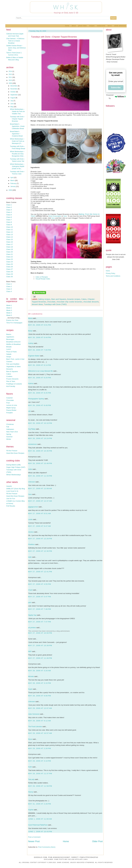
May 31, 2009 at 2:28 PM (40, 804)
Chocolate (10, 400)
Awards (9, 486)
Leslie (30, 519)
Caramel (9, 398)
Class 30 (10, 277)
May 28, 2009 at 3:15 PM (40, 683)
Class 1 (9, 205)
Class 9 (9, 225)
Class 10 (10, 227)
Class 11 (10, 230)
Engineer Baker (34, 356)
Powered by (116, 97)
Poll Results (11, 506)
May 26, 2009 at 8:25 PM (40, 378)
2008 (11, 190)
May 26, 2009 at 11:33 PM (40, 476)
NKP (30, 651)
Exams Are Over (12, 320)
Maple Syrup (11, 408)
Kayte (30, 689)
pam (30, 602)
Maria (30, 318)
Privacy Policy (111, 273)
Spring (9, 434)
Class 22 (10, 257)
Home (67, 26)
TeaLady (31, 779)
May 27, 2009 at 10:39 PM (40, 645)
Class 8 (9, 222)
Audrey (31, 343)
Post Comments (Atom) (47, 847)
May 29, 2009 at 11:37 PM (40, 774)
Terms (110, 26)
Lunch (9, 349)
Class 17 (10, 244)
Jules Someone (34, 714)
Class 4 (9, 212)
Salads (9, 354)
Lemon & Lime (12, 405)
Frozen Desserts (12, 379)
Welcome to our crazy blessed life (40, 371)
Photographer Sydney (36, 399)
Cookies (9, 376)
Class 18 (10, 247)
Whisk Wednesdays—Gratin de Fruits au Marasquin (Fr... (17, 141)
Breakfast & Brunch (13, 342)
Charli (30, 590)
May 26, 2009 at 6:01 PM (40, 325)
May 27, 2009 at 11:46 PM (40, 658)
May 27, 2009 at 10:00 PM (40, 633)
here (65, 216)
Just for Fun (11, 499)
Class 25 (10, 264)
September (14, 95)
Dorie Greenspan (55, 216)
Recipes (92, 26)
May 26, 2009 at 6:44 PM (40, 337)
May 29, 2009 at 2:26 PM (40, 748)
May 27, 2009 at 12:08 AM (40, 488)
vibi (29, 411)
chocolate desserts (91, 302)
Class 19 (10, 249)
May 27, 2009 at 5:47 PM (40, 597)
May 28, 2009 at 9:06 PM (40, 696)
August (13, 98)
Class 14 (10, 237)
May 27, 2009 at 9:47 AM (39, 526)
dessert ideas (37, 304)
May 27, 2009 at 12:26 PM (40, 539)
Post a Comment (34, 837)
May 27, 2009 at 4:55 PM (40, 584)
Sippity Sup (32, 615)
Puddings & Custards (14, 384)
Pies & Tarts (11, 381)
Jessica (31, 532)
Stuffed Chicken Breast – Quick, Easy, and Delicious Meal (16, 48)
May (12, 107)
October (13, 92)
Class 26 (10, 267)
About (74, 26)
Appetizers (10, 337)
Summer (9, 437)
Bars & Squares (12, 371)
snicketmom (33, 444)
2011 (11, 77)
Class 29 (10, 274)
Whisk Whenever (120, 26)
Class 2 (9, 207)
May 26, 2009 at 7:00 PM (40, 350)
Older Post (97, 841)
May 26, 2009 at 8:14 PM (40, 365)
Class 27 (10, 269)
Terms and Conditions (113, 276)
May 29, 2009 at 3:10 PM (40, 761)
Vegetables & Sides (13, 367)
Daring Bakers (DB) (13, 465)
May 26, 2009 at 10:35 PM (40, 451)
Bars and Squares (59, 299)
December (14, 86)
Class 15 (10, 239)
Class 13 (10, 235)
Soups (9, 357)
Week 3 (9, 310)
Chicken (9, 362)
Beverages (10, 339)
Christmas (10, 424)
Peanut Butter (11, 410)
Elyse (30, 739)
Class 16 (10, 242)
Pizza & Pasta (11, 352)
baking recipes (44, 299)
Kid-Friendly (11, 386)
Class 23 (10, 259)
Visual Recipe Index (43, 279)
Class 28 (10, 272)
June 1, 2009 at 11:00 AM (40, 819)
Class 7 (9, 220)
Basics (9, 334)
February (14, 183)
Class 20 (10, 252)
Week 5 (9, 315)
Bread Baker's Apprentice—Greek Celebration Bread (17, 126)
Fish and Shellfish (13, 364)
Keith (30, 767)
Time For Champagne (14, 323)
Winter (9, 439)
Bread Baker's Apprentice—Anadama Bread (16, 134)
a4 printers (32, 628)
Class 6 (9, 217)
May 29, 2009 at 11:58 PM (40, 786)
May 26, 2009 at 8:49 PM (40, 405)
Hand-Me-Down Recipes (15, 453)
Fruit (8, 403)
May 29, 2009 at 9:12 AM (39, 721)
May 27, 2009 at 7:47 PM (40, 622)
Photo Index (82, 26)
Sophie (31, 810)
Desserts (10, 369)
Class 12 (10, 232)
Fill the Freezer (12, 451)
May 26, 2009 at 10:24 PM (40, 438)
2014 (11, 71)
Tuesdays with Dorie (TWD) (55, 304)
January (13, 186)
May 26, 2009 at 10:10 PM (40, 423)
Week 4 (9, 313)
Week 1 (9, 305)
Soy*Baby (32, 429)
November (14, 89)
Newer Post (34, 841)
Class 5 (9, 215)
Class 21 (10, 254)
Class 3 (9, 210)
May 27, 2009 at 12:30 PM (40, 551)
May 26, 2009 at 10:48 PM (40, 463)
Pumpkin (10, 413)
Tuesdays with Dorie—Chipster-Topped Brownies (17, 119)
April (12, 178)
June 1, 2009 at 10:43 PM (40, 832)
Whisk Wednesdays (14, 475)
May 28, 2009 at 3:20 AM (39, 671)
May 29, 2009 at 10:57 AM (40, 733)
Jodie (30, 469)
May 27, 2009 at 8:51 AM (39, 513)
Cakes (9, 374)
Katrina (31, 383)
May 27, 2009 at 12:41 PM (40, 572)
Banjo (30, 331)
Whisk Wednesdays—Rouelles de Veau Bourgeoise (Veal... (17, 154)
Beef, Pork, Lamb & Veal (15, 359)
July (12, 101)
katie (30, 557)
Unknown (32, 482)
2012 (11, 74)
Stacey (31, 792)
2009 (11, 83)
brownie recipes (74, 299)
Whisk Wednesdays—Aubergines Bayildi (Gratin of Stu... (17, 166)
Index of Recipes (42, 277)
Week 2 (9, 308)
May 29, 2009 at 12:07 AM (40, 708)
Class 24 (10, 262)
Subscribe (116, 88)
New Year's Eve (12, 432)
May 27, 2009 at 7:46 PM (40, 609)
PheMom (31, 544)
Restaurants (101, 26)
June (12, 104)
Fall (8, 427)
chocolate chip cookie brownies (69, 302)
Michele (31, 676)
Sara (30, 494)
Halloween (10, 429)
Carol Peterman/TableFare (38, 825)
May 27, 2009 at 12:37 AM (40, 501)
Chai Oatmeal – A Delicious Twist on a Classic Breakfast (15, 41)
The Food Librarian (35, 727)
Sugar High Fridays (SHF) (16, 467)
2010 (11, 80)
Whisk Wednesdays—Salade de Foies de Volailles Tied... (17, 111)
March (13, 181)
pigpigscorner (33, 507)
